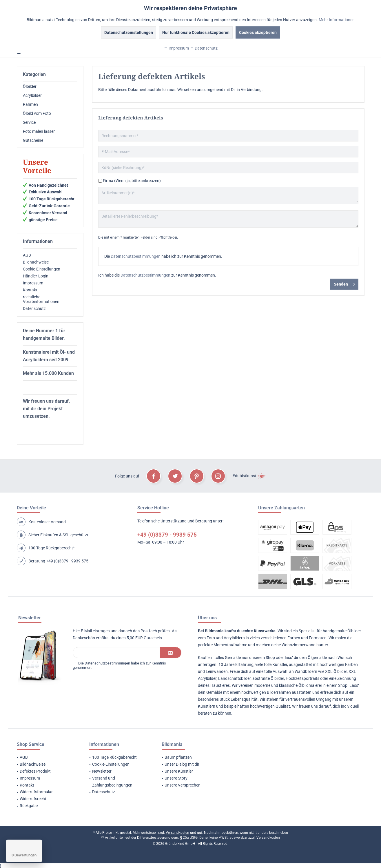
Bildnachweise (36, 262)
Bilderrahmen (279, 692)
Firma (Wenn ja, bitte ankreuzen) (132, 181)
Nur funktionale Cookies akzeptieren (196, 32)
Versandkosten (177, 833)
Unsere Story (176, 778)
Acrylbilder (32, 95)
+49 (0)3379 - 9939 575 (67, 561)
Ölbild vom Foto (37, 113)
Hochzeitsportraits (302, 678)
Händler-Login (36, 276)
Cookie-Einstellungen (42, 269)
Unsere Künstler (179, 771)
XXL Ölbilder (336, 671)
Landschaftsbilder (234, 678)
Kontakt (30, 290)
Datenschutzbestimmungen (136, 256)
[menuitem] (50, 87)
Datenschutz (34, 308)
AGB (27, 255)
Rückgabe (29, 806)
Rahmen (30, 104)
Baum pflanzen (178, 757)
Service (29, 122)
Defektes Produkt (35, 771)
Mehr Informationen (337, 20)
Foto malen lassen (39, 131)
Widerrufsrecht (33, 799)
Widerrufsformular (36, 792)
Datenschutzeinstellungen (129, 32)
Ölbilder (30, 86)
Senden (344, 283)
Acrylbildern (234, 638)
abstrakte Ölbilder (268, 678)
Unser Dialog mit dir (182, 764)
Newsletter (102, 771)
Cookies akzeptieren (258, 32)
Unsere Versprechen (183, 785)
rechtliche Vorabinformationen (41, 299)
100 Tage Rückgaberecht (114, 757)
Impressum (33, 283)
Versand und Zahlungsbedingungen (112, 782)
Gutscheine (33, 140)
